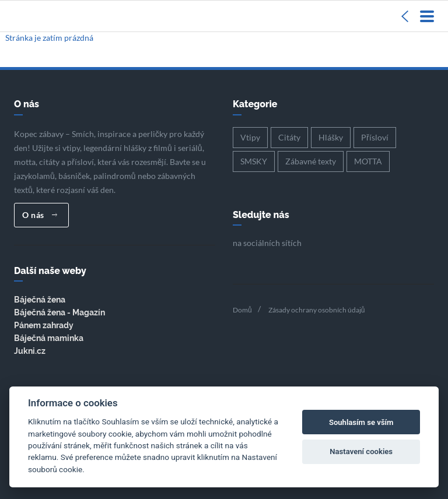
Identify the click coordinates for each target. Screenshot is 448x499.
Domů (242, 310)
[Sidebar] (405, 16)
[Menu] (427, 16)
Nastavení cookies (361, 451)
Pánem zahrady (44, 325)
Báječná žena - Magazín (60, 312)
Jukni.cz (30, 351)
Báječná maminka (49, 338)
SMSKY (254, 161)
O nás (40, 215)
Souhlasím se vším (361, 422)
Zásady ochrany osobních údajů (317, 310)
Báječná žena (40, 300)
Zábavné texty (311, 161)
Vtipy (250, 137)
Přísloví (375, 137)
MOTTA (368, 161)
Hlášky (331, 137)
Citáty (289, 137)
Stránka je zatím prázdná (49, 38)
